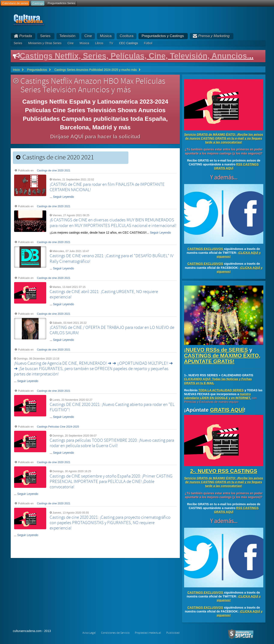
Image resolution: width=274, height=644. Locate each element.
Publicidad (173, 633)
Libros (99, 43)
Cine (88, 36)
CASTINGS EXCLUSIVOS (205, 249)
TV (111, 43)
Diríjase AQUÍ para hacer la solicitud (95, 137)
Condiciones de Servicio (115, 633)
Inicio (16, 70)
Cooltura (127, 36)
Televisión (68, 36)
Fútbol (148, 43)
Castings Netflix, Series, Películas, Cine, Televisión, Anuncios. (134, 56)
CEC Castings (128, 43)
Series (45, 36)
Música (106, 36)
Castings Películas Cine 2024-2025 (58, 427)
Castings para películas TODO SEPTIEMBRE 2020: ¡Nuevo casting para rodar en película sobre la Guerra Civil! (112, 443)
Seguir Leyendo (64, 197)
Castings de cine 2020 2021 (54, 171)
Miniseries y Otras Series (45, 43)
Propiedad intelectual (148, 633)
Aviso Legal (89, 633)
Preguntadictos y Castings (163, 36)
